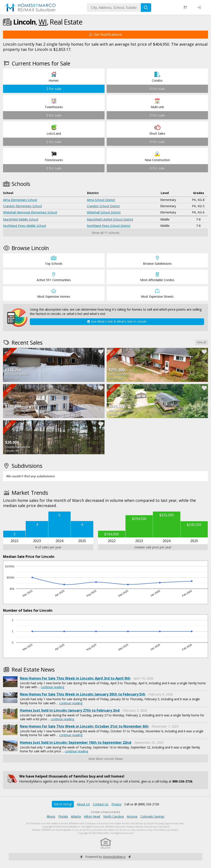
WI (43, 22)
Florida (63, 816)
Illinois (51, 816)
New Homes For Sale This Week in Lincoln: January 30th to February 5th (83, 694)
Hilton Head (92, 816)
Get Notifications (105, 34)
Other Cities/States (105, 812)
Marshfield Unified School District (110, 219)
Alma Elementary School (20, 200)
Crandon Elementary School (22, 206)
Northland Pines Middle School (25, 226)
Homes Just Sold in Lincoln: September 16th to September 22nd (76, 742)
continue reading (52, 687)
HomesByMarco (114, 857)
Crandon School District (103, 206)
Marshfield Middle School (21, 219)
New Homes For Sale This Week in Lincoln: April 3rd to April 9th (75, 678)
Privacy (116, 804)
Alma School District (101, 200)
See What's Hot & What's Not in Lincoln (117, 321)
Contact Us (101, 804)
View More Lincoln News (106, 759)
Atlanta (76, 816)
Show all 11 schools (106, 233)
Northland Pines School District (109, 226)
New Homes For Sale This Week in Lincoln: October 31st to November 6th (84, 726)
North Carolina (113, 816)
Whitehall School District (104, 212)
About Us (83, 804)
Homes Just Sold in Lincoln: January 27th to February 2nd (70, 710)
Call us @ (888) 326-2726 (142, 804)
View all (201, 342)
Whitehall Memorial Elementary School (30, 212)
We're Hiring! (63, 804)
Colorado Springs (152, 816)
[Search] (146, 8)
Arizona (132, 816)
